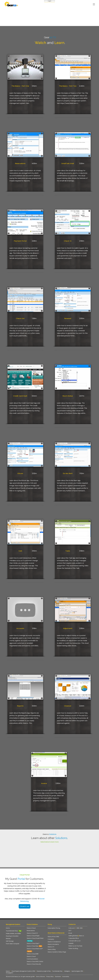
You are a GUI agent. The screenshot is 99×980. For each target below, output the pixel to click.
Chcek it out (25, 906)
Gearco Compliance (54, 942)
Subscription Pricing (54, 928)
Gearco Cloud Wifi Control (35, 961)
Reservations (20, 163)
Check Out (20, 318)
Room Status (68, 396)
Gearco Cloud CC (32, 933)
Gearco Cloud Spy (34, 946)
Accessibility (66, 977)
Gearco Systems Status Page (58, 952)
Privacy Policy (50, 977)
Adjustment (68, 628)
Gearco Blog (52, 949)
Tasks (68, 551)
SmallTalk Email (68, 163)
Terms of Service (40, 977)
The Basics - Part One (20, 86)
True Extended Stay (14, 931)
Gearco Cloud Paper (33, 936)
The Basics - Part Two (68, 86)
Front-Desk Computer (13, 944)
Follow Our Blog (73, 948)
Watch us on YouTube (75, 946)
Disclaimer (58, 977)
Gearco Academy (53, 944)
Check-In (68, 241)
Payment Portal (20, 241)
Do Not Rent (68, 473)
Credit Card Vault (20, 396)
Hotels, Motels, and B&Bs (13, 933)
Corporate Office (74, 938)
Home (8, 928)
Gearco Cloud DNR (33, 954)
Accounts (20, 628)
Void (20, 551)
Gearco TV (51, 947)
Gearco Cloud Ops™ (33, 943)
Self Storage (10, 941)
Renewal (68, 318)
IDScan (20, 473)
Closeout (68, 706)
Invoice (44, 783)
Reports (20, 706)
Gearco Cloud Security (34, 964)
